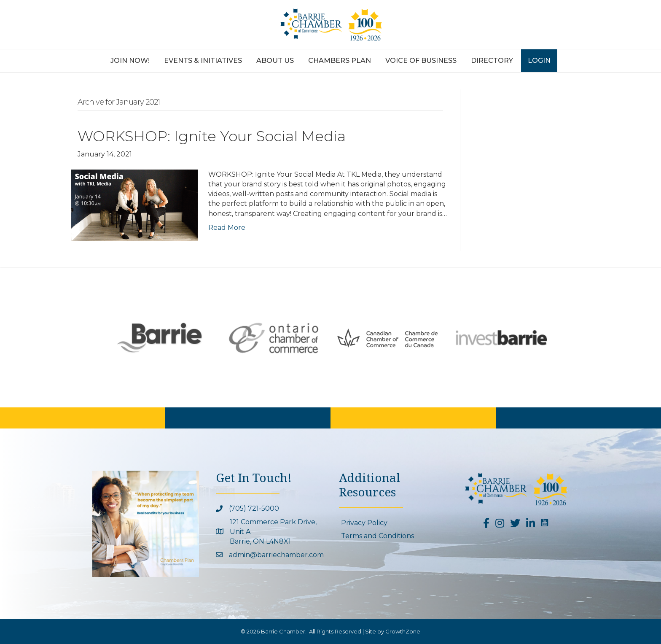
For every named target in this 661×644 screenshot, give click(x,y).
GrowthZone (403, 631)
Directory (492, 61)
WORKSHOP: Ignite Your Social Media (212, 136)
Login (539, 61)
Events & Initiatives (203, 61)
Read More (227, 228)
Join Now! (130, 61)
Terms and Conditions (378, 536)
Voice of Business (421, 61)
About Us (275, 61)
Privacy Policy (364, 523)
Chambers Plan (340, 61)
